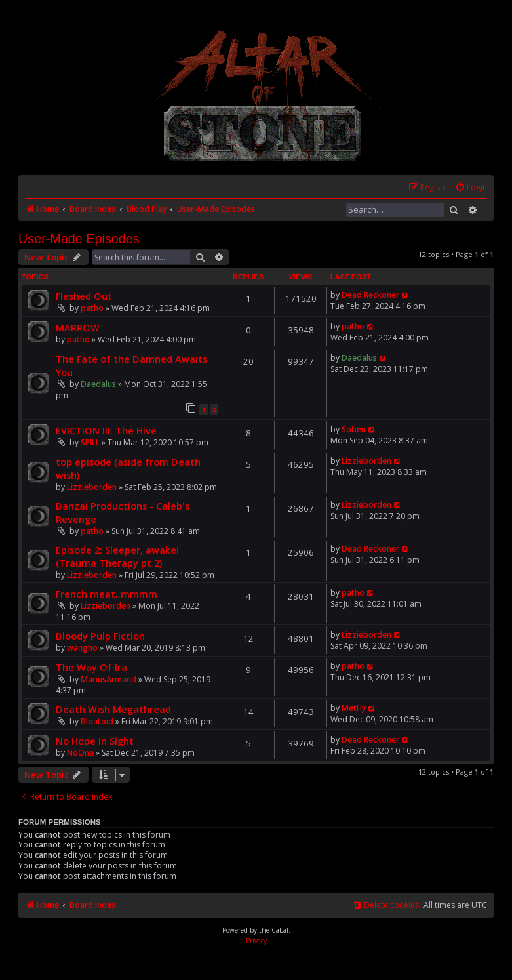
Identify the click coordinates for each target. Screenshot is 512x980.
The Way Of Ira (91, 667)
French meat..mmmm (107, 594)
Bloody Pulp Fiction (100, 636)
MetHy (354, 708)
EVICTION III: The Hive (106, 430)
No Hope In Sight (95, 741)
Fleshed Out (84, 296)
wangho (82, 648)
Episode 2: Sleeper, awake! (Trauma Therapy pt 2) (117, 556)
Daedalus (98, 384)
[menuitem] (471, 188)
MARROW (78, 327)
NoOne (80, 753)
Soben (354, 429)
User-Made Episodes (79, 239)
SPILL (90, 442)
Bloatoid (97, 721)
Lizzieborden (92, 487)
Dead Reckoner (370, 295)
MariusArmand (108, 679)
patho (92, 308)
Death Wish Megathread (113, 709)
